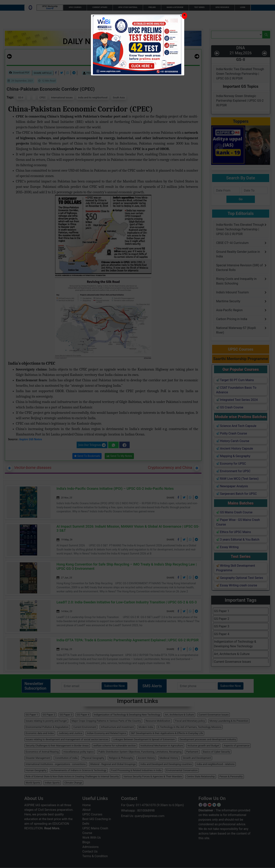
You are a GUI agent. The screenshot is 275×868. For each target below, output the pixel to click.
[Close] (184, 16)
